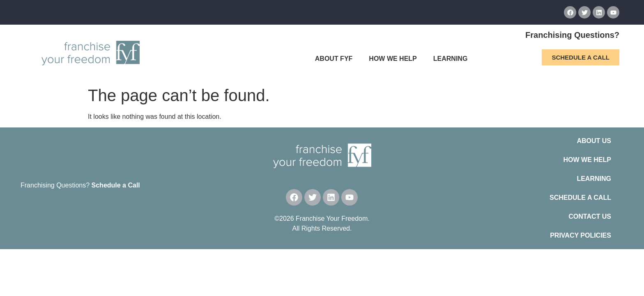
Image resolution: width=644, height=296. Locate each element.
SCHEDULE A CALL (580, 198)
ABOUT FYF (334, 59)
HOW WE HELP (393, 59)
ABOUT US (594, 141)
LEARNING (451, 59)
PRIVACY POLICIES (581, 235)
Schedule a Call (116, 185)
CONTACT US (590, 216)
